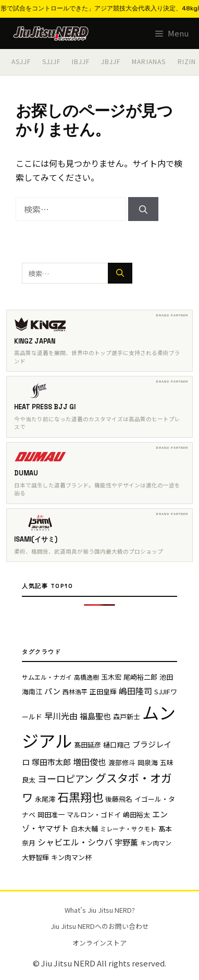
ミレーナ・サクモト (128, 829)
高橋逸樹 (86, 677)
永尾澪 (45, 799)
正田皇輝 (103, 691)
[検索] (143, 209)
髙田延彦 (88, 745)
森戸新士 (127, 716)
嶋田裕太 (136, 814)
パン (52, 691)
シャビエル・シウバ (75, 842)
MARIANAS (149, 61)
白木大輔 (84, 829)
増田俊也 (90, 762)
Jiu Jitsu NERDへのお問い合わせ (100, 926)
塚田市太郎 (51, 762)
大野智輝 (35, 857)
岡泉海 (148, 762)
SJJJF (51, 61)
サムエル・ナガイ (47, 677)
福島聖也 (95, 716)
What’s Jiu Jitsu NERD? (100, 910)
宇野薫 (126, 842)
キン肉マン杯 (71, 857)
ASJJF (21, 61)
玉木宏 (111, 677)
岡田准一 (51, 814)
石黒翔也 (80, 797)
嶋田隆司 (135, 691)
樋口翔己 (117, 745)
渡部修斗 (122, 762)
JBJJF (111, 61)
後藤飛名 (119, 799)
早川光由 (61, 716)
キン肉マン (156, 843)
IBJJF (81, 61)
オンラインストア (99, 943)
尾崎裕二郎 (140, 677)
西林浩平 (75, 691)
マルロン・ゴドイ (94, 814)
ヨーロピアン (65, 778)
